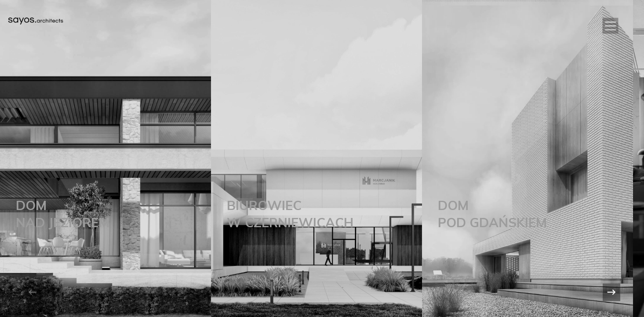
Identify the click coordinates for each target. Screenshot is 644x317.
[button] (611, 26)
